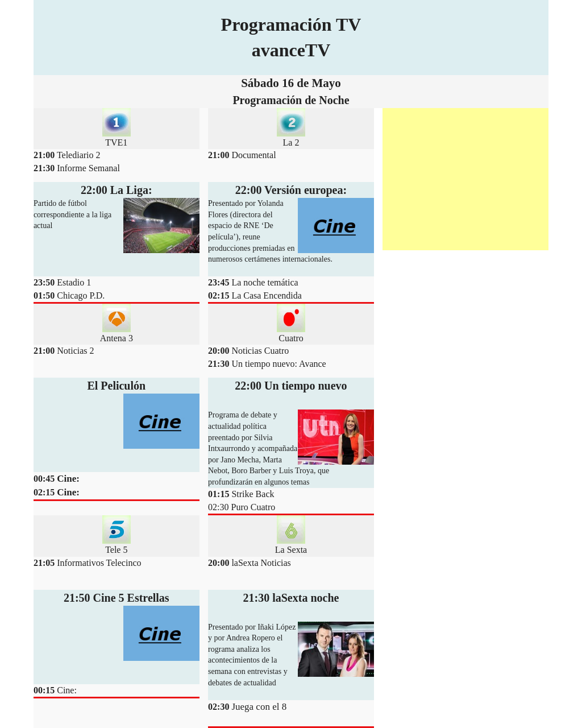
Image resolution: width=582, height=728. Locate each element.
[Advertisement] (465, 179)
